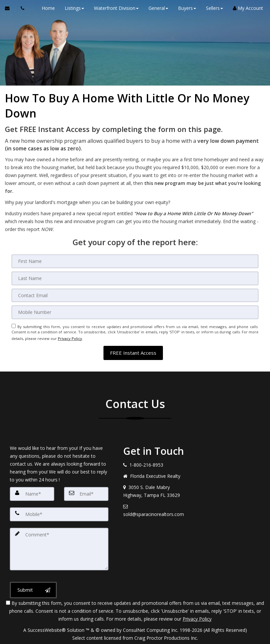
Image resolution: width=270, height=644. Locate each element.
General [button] (155, 8)
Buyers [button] (184, 8)
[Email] (135, 294)
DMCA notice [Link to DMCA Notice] (135, 637)
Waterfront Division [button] (113, 8)
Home (45, 8)
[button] (133, 348)
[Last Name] (135, 277)
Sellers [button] (212, 8)
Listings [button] (71, 8)
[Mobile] (135, 310)
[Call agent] (21, 8)
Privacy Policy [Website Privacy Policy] (70, 335)
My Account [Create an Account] (245, 8)
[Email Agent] (10, 8)
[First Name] (135, 261)
